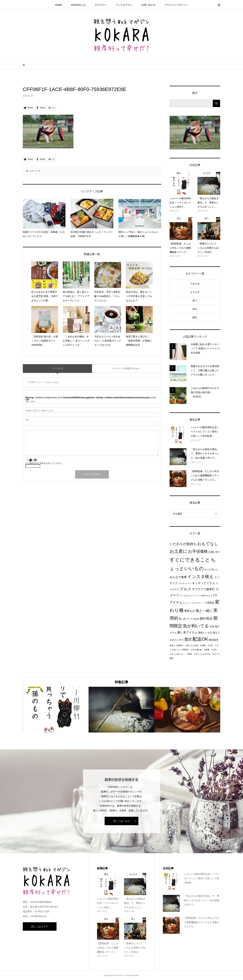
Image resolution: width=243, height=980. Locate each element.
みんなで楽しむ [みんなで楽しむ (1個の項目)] (211, 569)
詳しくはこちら (122, 821)
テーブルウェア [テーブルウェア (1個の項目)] (186, 596)
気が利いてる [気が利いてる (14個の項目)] (196, 626)
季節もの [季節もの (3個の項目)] (190, 611)
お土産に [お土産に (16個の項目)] (179, 551)
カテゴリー (101, 5)
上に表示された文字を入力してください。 (45, 463)
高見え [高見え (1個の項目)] (172, 645)
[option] (56, 710)
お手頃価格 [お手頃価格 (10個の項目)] (198, 551)
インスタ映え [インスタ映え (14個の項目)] (201, 577)
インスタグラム (124, 5)
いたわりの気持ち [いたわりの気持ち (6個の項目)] (183, 544)
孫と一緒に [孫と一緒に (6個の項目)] (204, 611)
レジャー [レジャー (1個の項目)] (187, 603)
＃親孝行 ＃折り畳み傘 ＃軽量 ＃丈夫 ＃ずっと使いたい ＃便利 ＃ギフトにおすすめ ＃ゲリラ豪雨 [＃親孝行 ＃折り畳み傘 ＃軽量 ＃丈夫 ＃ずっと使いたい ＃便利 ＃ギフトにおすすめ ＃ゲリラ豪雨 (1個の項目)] (195, 654)
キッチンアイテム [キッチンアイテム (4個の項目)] (204, 583)
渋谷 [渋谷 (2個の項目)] (212, 627)
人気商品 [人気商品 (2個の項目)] (210, 603)
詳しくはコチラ (40, 926)
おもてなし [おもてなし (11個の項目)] (208, 544)
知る (195, 309)
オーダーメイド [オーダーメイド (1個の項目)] (185, 583)
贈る (195, 317)
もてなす (195, 292)
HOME (58, 5)
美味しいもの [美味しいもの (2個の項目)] (205, 633)
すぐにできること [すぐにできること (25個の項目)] (190, 560)
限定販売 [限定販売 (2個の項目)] (213, 640)
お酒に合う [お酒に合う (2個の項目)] (214, 552)
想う (195, 300)
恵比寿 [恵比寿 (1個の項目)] (196, 619)
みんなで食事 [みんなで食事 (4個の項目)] (178, 577)
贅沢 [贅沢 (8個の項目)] (188, 639)
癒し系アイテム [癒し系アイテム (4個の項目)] (187, 632)
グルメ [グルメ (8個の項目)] (186, 589)
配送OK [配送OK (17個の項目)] (200, 639)
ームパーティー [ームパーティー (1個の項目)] (198, 603)
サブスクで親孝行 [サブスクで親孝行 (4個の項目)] (204, 589)
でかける (195, 284)
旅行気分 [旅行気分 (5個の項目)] (206, 618)
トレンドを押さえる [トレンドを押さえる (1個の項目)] (202, 596)
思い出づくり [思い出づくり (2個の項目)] (186, 619)
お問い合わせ (148, 5)
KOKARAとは (78, 5)
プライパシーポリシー (176, 5)
